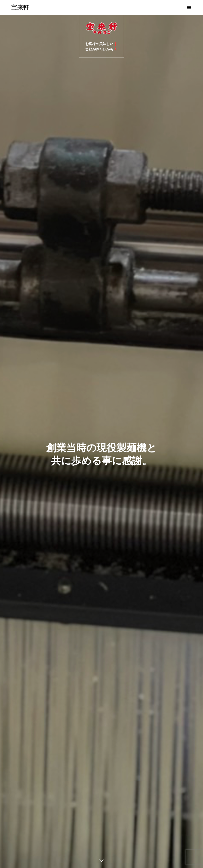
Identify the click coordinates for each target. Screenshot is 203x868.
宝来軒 (20, 7)
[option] (101, 441)
